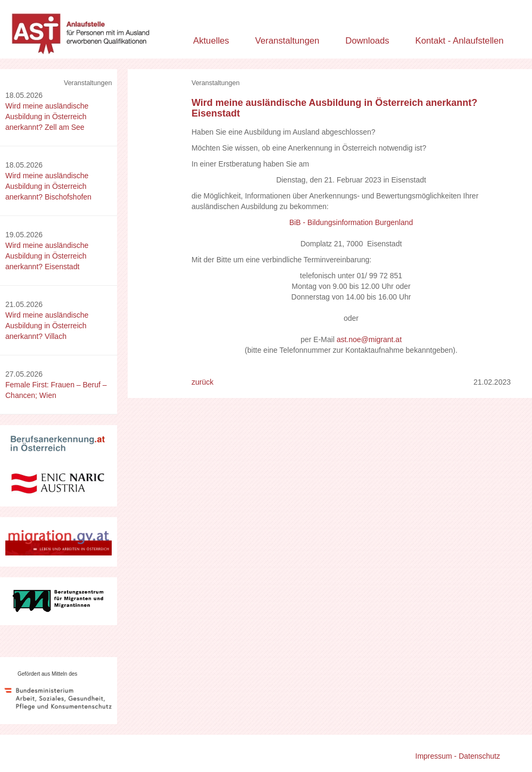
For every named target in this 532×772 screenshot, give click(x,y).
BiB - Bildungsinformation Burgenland (351, 222)
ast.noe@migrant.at (369, 339)
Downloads (367, 41)
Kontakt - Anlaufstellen (460, 41)
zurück (202, 382)
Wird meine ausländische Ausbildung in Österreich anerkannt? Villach (47, 326)
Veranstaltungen (288, 41)
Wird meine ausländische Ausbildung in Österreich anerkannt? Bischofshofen (48, 186)
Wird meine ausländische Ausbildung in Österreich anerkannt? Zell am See (47, 117)
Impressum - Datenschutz (458, 756)
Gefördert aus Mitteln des (47, 674)
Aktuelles (211, 41)
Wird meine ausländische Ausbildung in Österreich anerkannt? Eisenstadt (47, 256)
